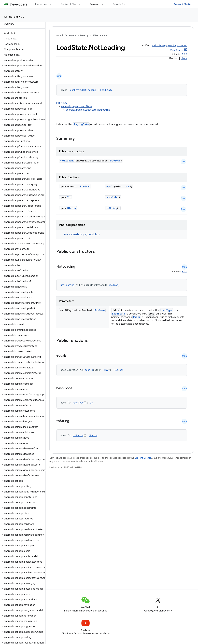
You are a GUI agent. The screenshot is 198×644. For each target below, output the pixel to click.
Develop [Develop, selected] (95, 4)
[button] (22, 60)
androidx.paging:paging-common (169, 45)
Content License (143, 458)
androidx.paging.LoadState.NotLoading (88, 110)
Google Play (120, 4)
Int (69, 197)
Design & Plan (69, 4)
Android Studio (182, 4)
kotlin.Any (62, 103)
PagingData (81, 124)
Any (127, 186)
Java (184, 58)
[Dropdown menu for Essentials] (52, 4)
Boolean (115, 161)
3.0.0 (184, 54)
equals (110, 186)
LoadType (166, 310)
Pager (137, 317)
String (72, 208)
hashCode (111, 197)
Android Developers (66, 35)
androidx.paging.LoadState (76, 106)
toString (111, 208)
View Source (177, 50)
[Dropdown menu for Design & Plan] (81, 4)
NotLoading (67, 161)
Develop (84, 35)
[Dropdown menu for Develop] (104, 4)
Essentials (41, 4)
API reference (14, 17)
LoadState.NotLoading (82, 90)
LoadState (106, 90)
